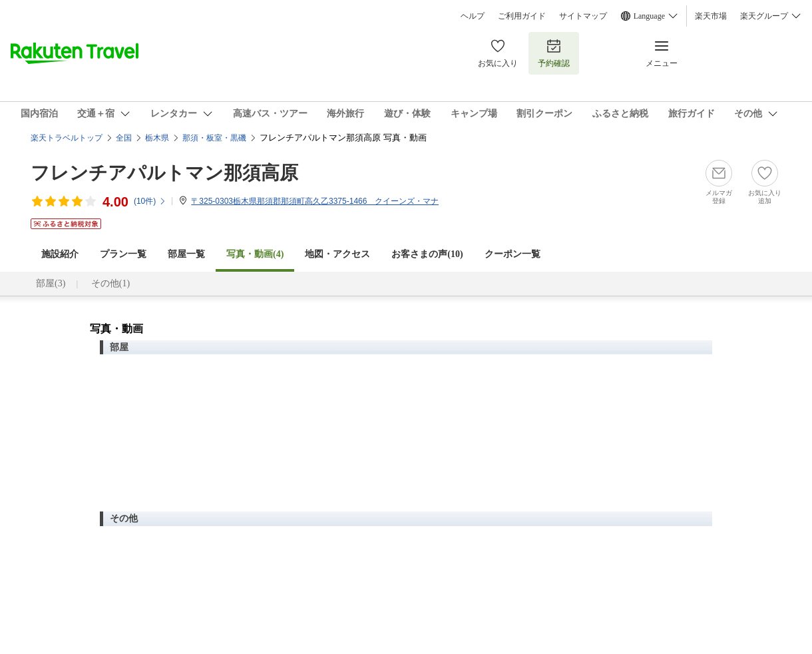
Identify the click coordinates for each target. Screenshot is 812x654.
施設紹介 (60, 254)
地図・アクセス (337, 254)
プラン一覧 (123, 254)
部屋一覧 (186, 254)
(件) (150, 201)
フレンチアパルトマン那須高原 (164, 173)
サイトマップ (583, 16)
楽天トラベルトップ (67, 138)
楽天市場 (711, 16)
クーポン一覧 (512, 254)
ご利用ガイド (522, 16)
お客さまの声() (427, 254)
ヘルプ (473, 16)
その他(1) (110, 283)
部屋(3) (51, 283)
